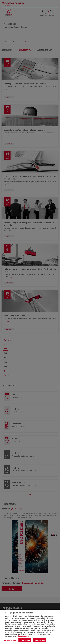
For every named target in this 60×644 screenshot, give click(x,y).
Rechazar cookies (39, 640)
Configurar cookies (10, 640)
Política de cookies (23, 636)
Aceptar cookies (25, 640)
